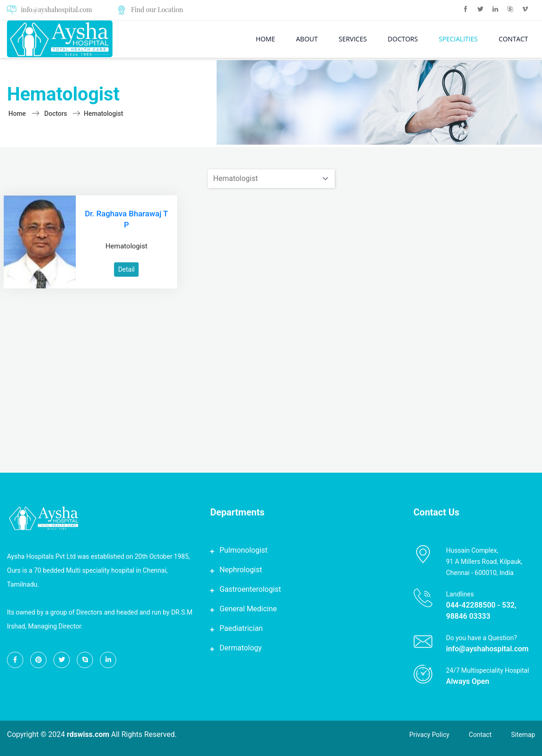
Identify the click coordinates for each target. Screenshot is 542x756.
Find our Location (157, 10)
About (307, 39)
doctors (56, 114)
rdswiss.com (88, 734)
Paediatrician (241, 628)
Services (353, 39)
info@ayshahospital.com (50, 10)
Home (265, 39)
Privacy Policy (429, 735)
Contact (513, 39)
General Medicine (248, 609)
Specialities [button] (458, 39)
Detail (126, 269)
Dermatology (241, 648)
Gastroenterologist (250, 589)
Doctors (403, 39)
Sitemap (523, 735)
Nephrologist (241, 570)
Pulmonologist (243, 550)
